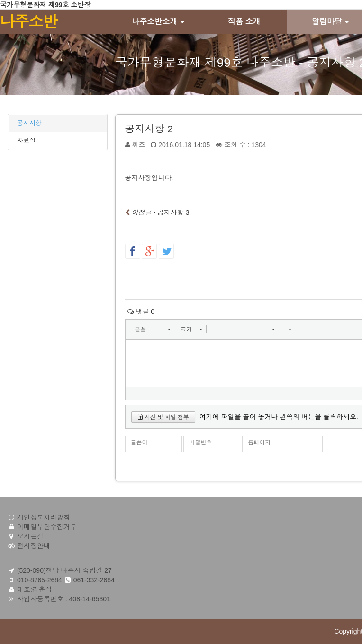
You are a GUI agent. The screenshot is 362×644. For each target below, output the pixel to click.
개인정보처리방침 (44, 517)
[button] (152, 329)
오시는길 (30, 536)
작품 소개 (244, 22)
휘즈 (138, 145)
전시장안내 (34, 546)
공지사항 (29, 123)
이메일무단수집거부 (47, 527)
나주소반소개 (158, 22)
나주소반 (28, 22)
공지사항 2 (149, 129)
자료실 (26, 141)
